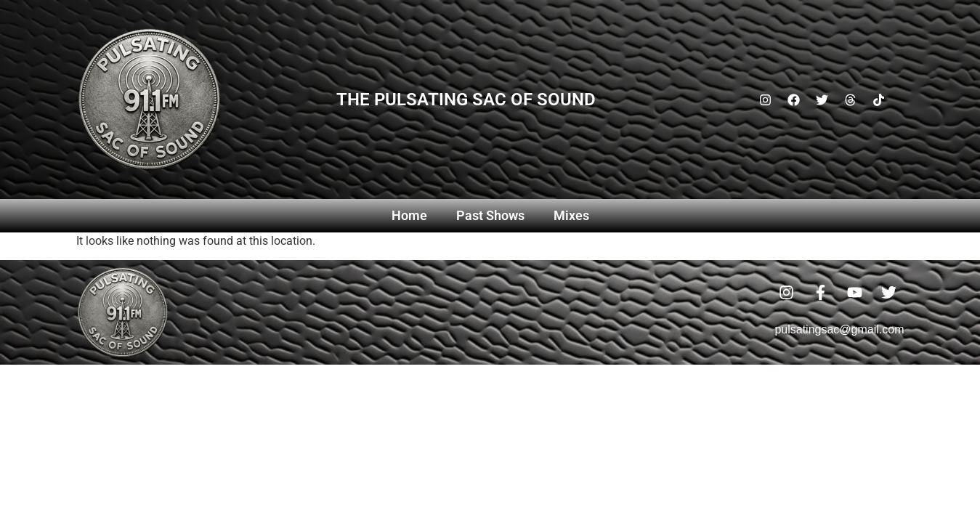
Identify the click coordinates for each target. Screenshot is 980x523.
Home (409, 215)
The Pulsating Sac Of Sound (466, 100)
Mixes (571, 215)
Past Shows (490, 215)
